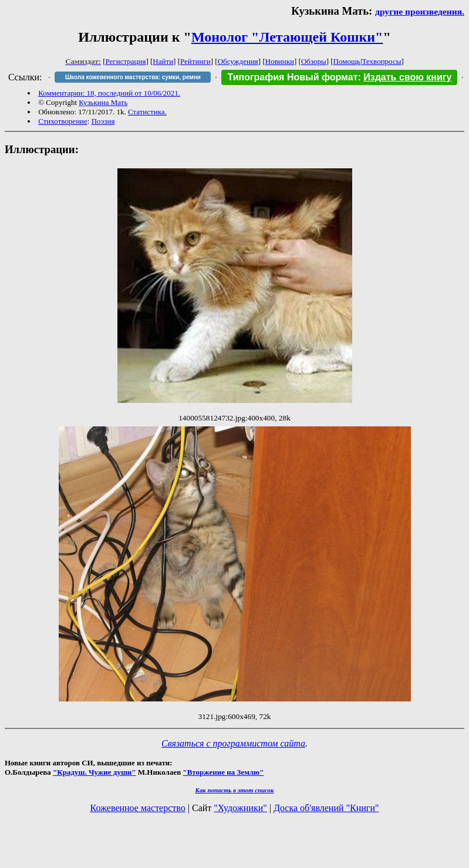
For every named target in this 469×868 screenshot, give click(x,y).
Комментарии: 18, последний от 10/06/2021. (109, 93)
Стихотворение (63, 121)
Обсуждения (238, 61)
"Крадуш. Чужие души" (95, 772)
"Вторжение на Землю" (223, 772)
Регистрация (126, 61)
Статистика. (147, 112)
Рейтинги (195, 61)
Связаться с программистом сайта (233, 743)
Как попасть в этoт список (235, 790)
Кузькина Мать (103, 102)
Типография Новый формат (292, 77)
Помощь (347, 61)
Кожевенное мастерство (138, 808)
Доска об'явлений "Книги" (326, 808)
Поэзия (103, 121)
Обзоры (314, 61)
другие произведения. (420, 11)
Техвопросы (382, 61)
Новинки (280, 61)
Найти (163, 61)
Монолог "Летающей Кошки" (287, 37)
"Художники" (240, 808)
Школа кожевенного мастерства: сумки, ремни (133, 77)
